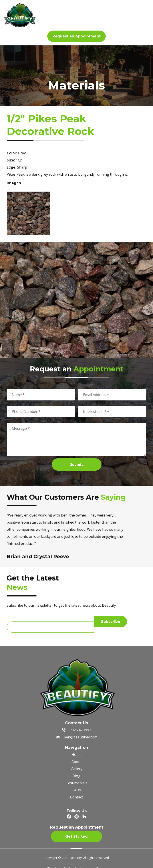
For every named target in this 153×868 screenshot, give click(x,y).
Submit (77, 464)
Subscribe (111, 622)
